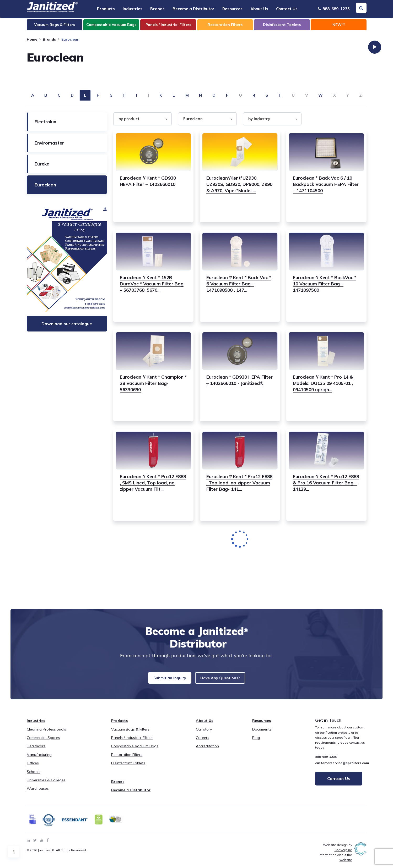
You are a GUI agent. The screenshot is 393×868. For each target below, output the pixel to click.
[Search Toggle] (361, 8)
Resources (232, 9)
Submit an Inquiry (162, 680)
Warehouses (38, 793)
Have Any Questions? (227, 680)
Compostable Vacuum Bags (135, 750)
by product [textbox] (129, 119)
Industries (133, 9)
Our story (204, 733)
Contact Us (287, 9)
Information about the (335, 861)
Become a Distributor (193, 9)
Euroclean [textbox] (193, 119)
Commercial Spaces (43, 742)
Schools (34, 776)
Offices (33, 767)
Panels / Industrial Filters (132, 742)
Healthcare (36, 750)
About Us (259, 9)
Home (32, 39)
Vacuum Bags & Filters (130, 733)
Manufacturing (39, 759)
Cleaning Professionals (46, 733)
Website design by (338, 852)
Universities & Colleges (46, 784)
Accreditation (207, 750)
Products (106, 9)
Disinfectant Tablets (128, 767)
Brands (157, 9)
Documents (262, 733)
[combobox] (143, 119)
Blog (256, 742)
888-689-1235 (334, 9)
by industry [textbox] (259, 119)
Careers (203, 742)
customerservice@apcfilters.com (342, 767)
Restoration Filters (127, 759)
